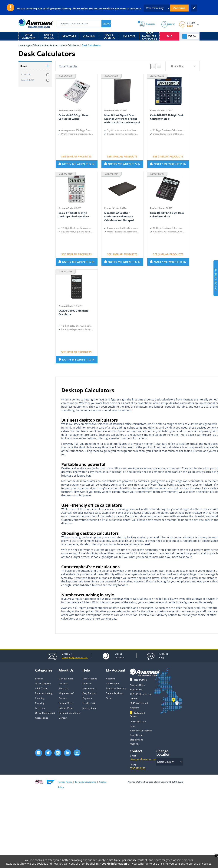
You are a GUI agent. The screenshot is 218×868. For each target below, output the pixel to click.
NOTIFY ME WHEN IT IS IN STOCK (78, 165)
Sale (169, 36)
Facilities (129, 36)
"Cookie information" (114, 864)
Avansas (120, 656)
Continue (179, 8)
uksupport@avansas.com (143, 759)
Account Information (112, 681)
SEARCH (107, 24)
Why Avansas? (66, 693)
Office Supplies (43, 683)
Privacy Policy (66, 708)
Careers (63, 698)
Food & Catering (109, 36)
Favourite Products (116, 688)
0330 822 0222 (138, 768)
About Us (64, 688)
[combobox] (182, 67)
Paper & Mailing (49, 36)
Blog (164, 656)
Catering (40, 703)
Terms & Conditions (69, 713)
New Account (90, 679)
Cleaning (89, 36)
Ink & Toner (69, 36)
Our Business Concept (66, 681)
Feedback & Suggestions (89, 706)
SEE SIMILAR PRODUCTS (76, 156)
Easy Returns (89, 693)
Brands (39, 679)
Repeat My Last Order (114, 696)
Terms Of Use (66, 703)
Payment (87, 698)
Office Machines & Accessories (149, 36)
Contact (63, 718)
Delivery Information (89, 686)
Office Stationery (29, 36)
